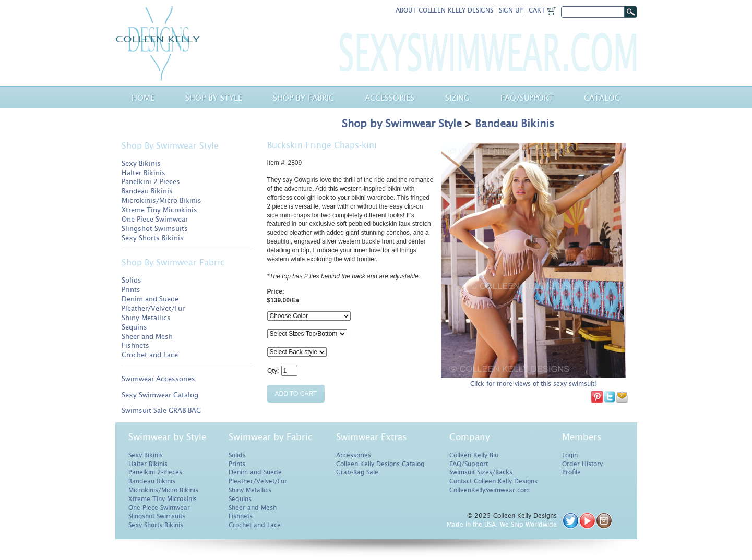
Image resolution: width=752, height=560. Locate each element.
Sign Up (511, 10)
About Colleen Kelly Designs (444, 10)
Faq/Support (527, 98)
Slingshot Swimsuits (155, 229)
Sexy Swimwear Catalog (160, 395)
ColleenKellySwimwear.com (490, 490)
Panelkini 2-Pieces (151, 182)
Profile (571, 472)
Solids (132, 280)
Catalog (602, 98)
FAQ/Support (469, 464)
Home (143, 98)
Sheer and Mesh (147, 337)
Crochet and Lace (150, 355)
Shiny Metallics (146, 318)
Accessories (390, 98)
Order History (582, 464)
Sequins (134, 327)
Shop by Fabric (303, 98)
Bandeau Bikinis (147, 191)
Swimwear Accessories (158, 379)
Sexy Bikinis (141, 163)
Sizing (457, 98)
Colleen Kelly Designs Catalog (380, 464)
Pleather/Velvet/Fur (153, 308)
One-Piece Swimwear (155, 219)
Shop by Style (214, 98)
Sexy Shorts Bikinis (153, 238)
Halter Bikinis (144, 173)
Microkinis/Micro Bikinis (162, 200)
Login (570, 455)
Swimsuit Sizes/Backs (481, 472)
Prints (131, 290)
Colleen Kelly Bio (474, 455)
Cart (542, 10)
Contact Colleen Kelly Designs (493, 481)
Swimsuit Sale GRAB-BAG (161, 411)
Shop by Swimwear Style (402, 124)
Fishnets (135, 345)
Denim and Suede (150, 299)
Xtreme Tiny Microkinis (159, 210)
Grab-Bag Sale (357, 472)
